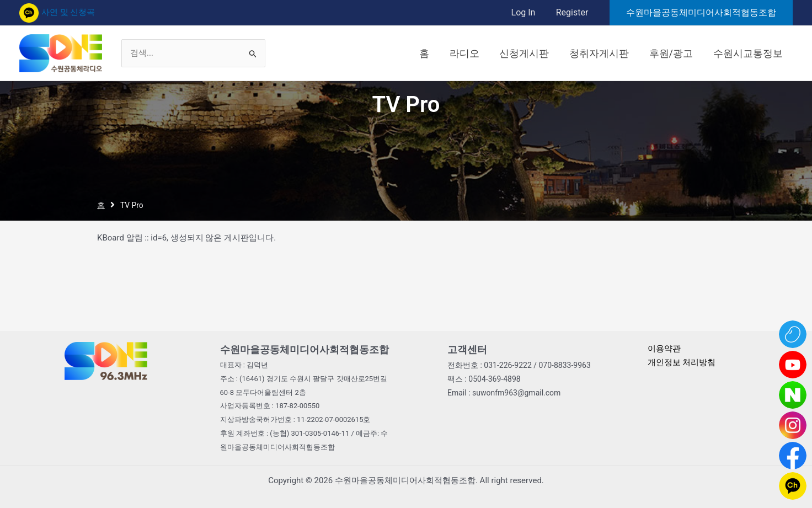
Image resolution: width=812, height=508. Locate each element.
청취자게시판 (608, 53)
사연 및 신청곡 (57, 12)
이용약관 (664, 349)
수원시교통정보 (750, 53)
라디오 (481, 53)
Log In (527, 12)
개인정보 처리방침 (682, 362)
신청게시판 (537, 53)
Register (573, 12)
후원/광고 (677, 53)
